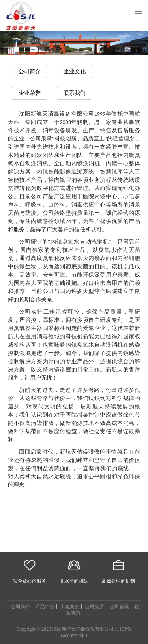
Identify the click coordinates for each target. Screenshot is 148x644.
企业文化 (75, 71)
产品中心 (45, 607)
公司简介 (30, 71)
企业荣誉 (30, 93)
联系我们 (75, 93)
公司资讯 (119, 607)
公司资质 (94, 607)
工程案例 (70, 607)
